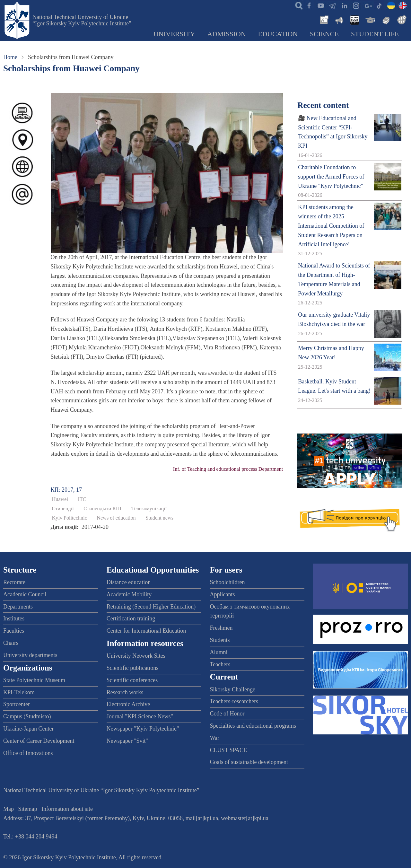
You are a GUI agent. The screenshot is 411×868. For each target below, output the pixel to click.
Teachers (220, 664)
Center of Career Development (39, 741)
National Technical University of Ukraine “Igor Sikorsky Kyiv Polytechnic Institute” (82, 20)
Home (10, 57)
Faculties (14, 631)
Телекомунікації (149, 509)
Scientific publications (132, 668)
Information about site (67, 809)
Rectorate (14, 582)
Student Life (375, 34)
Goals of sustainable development (249, 762)
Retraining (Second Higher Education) (151, 607)
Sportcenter (17, 704)
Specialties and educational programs (253, 726)
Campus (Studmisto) (27, 716)
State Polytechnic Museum (34, 680)
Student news (159, 518)
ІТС (82, 499)
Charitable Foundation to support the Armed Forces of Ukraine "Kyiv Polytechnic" (331, 177)
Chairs (11, 643)
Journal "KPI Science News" (140, 716)
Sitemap (28, 809)
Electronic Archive (128, 704)
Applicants (223, 594)
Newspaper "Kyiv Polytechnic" (143, 729)
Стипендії (63, 509)
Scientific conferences (132, 680)
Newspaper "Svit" (127, 741)
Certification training (131, 618)
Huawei (60, 499)
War (215, 738)
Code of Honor (227, 714)
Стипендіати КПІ (102, 509)
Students (220, 640)
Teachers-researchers (234, 701)
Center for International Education (146, 631)
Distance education (129, 582)
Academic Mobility (129, 594)
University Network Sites (136, 656)
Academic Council (25, 594)
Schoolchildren (227, 582)
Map (9, 809)
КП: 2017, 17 (66, 490)
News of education (116, 518)
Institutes (14, 618)
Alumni (219, 652)
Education (278, 34)
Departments (18, 607)
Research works (125, 692)
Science (324, 34)
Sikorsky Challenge (233, 689)
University (174, 34)
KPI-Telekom (19, 692)
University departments (30, 655)
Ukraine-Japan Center (28, 729)
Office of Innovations (28, 753)
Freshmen (221, 628)
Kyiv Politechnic (70, 518)
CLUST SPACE (229, 750)
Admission (227, 34)
